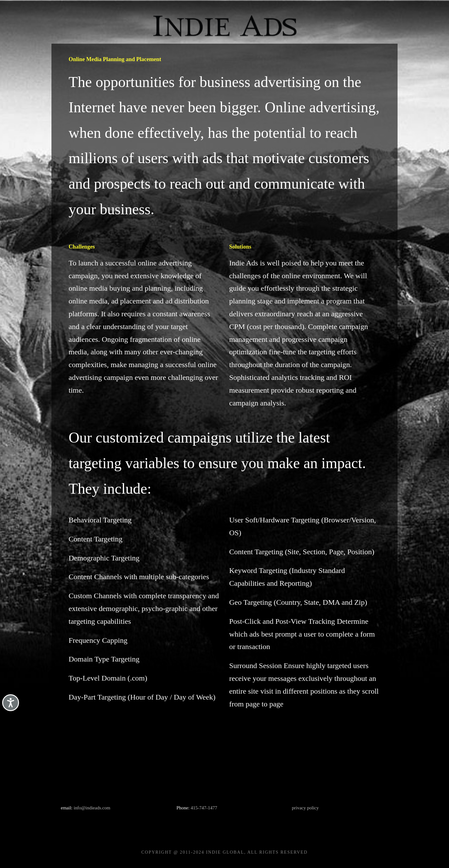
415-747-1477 (204, 808)
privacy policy (305, 808)
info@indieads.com (92, 808)
